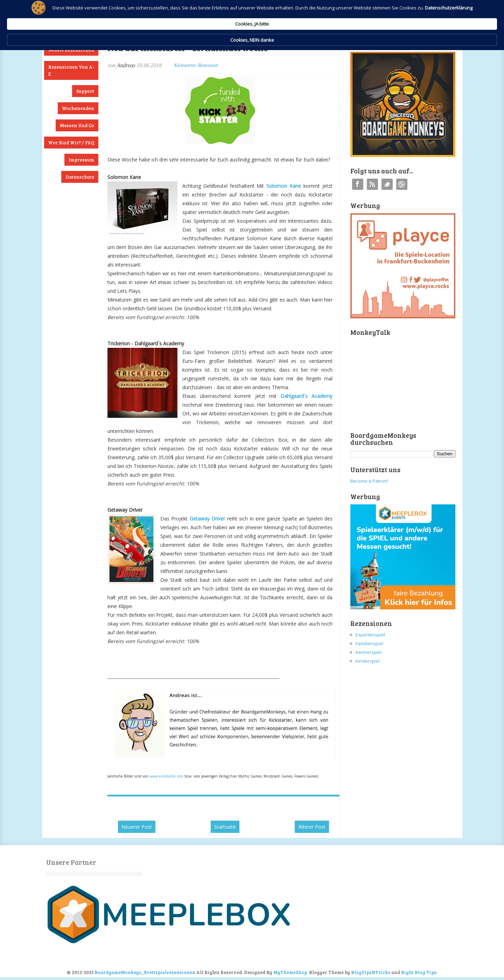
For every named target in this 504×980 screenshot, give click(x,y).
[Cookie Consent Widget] (252, 17)
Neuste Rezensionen (71, 50)
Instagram (402, 184)
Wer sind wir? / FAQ (71, 143)
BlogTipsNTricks (371, 972)
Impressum (81, 160)
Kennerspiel (369, 652)
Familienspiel (369, 643)
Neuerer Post (137, 827)
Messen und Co (77, 125)
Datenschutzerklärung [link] (192, 23)
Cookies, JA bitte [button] (320, 16)
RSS (372, 184)
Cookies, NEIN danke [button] (380, 17)
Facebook (358, 184)
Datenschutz (80, 177)
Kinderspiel (368, 661)
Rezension (208, 65)
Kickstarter (185, 65)
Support (85, 91)
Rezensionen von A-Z (71, 70)
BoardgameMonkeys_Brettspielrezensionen (145, 972)
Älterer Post (312, 827)
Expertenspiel (370, 635)
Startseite (225, 827)
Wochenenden (78, 108)
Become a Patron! (369, 481)
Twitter (387, 184)
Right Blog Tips (419, 972)
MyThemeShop (290, 972)
